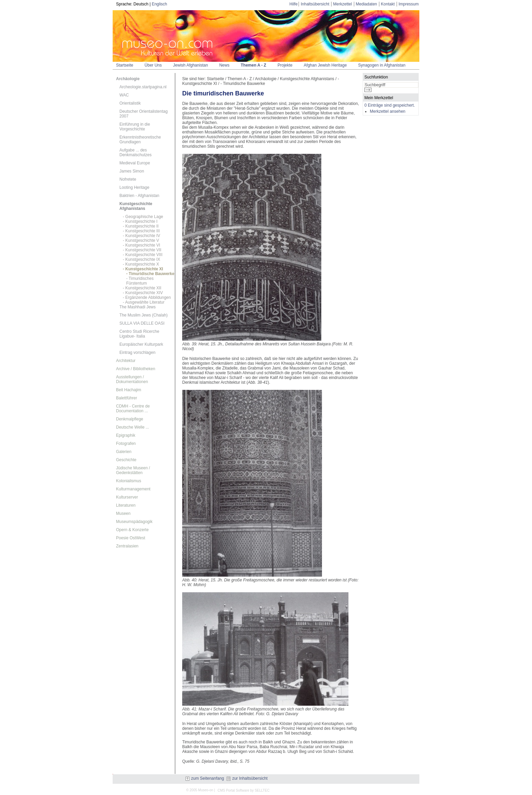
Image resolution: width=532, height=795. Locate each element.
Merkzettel (343, 4)
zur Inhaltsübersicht (247, 778)
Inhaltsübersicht (315, 4)
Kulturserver (127, 497)
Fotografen (126, 444)
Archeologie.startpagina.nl (143, 87)
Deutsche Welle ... (132, 427)
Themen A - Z (254, 65)
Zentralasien (127, 546)
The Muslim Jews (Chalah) (144, 315)
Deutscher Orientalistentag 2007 (144, 114)
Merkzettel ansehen (388, 111)
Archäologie (128, 79)
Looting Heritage (134, 187)
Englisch (159, 4)
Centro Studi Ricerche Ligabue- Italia (139, 334)
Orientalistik (130, 103)
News (224, 65)
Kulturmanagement (133, 489)
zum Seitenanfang (205, 778)
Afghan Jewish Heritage (325, 65)
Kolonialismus (129, 481)
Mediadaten (367, 4)
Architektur (126, 361)
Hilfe (293, 4)
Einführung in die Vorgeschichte (135, 127)
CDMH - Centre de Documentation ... (133, 409)
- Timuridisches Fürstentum (140, 281)
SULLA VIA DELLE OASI (142, 323)
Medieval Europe (135, 163)
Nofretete (128, 179)
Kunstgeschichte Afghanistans (136, 206)
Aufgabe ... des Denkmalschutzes (136, 152)
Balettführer (127, 398)
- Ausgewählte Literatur (144, 302)
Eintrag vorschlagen (137, 353)
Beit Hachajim (129, 390)
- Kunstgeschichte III (141, 231)
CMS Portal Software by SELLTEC (243, 790)
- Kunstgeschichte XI (143, 269)
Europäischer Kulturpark (141, 344)
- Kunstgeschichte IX (141, 259)
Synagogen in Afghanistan (382, 65)
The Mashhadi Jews (138, 307)
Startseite (125, 65)
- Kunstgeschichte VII (142, 250)
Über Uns (153, 65)
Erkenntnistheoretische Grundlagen (140, 140)
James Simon (132, 171)
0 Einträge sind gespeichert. (390, 105)
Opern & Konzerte (132, 530)
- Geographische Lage (143, 217)
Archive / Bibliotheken (136, 369)
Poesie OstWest (131, 538)
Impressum (409, 4)
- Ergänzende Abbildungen (147, 297)
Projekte (285, 65)
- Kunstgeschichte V (141, 240)
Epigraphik (126, 435)
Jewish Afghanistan (191, 65)
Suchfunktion (376, 77)
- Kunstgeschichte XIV (143, 293)
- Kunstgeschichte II (141, 226)
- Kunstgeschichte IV (141, 236)
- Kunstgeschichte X (141, 264)
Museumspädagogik (134, 522)
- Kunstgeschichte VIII (143, 255)
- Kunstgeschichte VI (141, 245)
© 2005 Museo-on (200, 790)
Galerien (124, 452)
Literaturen (126, 505)
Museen (123, 513)
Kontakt (388, 4)
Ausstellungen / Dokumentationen (132, 379)
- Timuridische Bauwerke (150, 274)
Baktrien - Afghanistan (139, 196)
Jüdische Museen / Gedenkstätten (133, 470)
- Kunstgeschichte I (140, 221)
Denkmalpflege (130, 419)
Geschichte (126, 460)
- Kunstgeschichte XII (142, 288)
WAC (124, 95)
